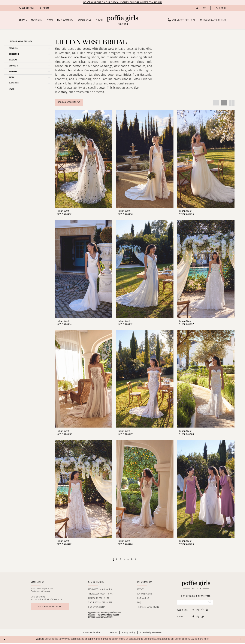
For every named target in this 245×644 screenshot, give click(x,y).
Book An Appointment (71, 103)
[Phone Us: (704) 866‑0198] (181, 20)
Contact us (143, 599)
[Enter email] (195, 603)
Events (141, 590)
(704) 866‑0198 (38, 598)
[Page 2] (116, 560)
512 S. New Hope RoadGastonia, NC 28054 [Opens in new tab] (42, 591)
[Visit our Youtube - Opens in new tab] (207, 611)
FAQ (139, 603)
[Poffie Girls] (122, 20)
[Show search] (197, 8)
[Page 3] (120, 560)
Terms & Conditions (148, 608)
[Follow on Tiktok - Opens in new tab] (203, 618)
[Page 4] (124, 560)
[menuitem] (27, 8)
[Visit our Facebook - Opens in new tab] (193, 611)
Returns (113, 634)
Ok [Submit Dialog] (240, 640)
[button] (221, 8)
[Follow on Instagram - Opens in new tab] (198, 618)
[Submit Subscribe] (209, 603)
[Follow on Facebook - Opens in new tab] (193, 618)
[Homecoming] (44, 8)
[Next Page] (137, 560)
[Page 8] (133, 560)
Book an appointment (52, 608)
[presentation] (84, 159)
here (206, 640)
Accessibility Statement (151, 634)
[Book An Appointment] (213, 20)
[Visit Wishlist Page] (204, 8)
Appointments (145, 595)
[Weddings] (27, 8)
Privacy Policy (128, 634)
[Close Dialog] (5, 641)
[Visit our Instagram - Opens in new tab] (198, 611)
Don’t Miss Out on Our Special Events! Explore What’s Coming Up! (122, 2)
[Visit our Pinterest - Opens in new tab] (202, 611)
